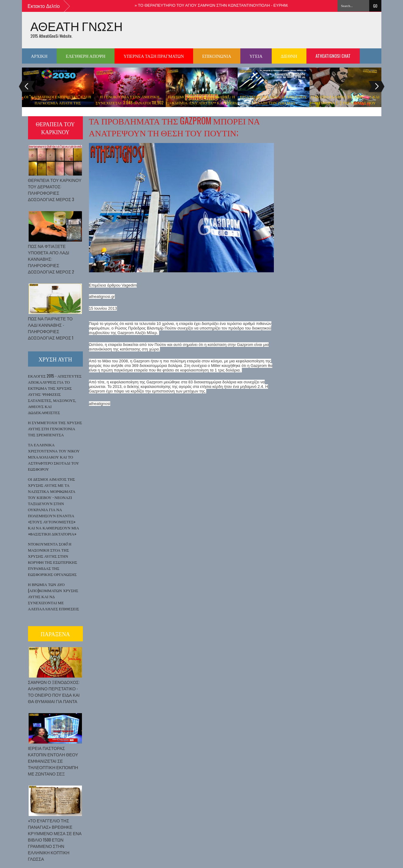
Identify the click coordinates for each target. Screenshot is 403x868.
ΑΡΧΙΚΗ (39, 56)
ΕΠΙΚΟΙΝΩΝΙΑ (217, 56)
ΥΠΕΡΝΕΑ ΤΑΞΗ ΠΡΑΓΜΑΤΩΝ (154, 56)
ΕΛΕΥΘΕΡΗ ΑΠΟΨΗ (86, 56)
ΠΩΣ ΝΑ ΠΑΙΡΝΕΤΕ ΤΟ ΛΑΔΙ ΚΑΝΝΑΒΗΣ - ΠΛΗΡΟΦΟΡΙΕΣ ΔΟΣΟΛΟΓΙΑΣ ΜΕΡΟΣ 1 (51, 328)
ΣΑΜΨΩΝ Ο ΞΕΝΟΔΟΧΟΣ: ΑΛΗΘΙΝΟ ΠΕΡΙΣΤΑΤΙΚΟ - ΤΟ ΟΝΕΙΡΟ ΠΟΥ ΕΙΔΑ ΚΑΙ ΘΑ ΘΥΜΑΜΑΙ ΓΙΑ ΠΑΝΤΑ (54, 692)
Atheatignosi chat (333, 56)
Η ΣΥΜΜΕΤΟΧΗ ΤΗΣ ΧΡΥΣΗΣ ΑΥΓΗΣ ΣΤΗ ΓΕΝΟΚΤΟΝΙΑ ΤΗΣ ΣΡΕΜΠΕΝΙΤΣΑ (55, 428)
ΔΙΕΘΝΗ (289, 56)
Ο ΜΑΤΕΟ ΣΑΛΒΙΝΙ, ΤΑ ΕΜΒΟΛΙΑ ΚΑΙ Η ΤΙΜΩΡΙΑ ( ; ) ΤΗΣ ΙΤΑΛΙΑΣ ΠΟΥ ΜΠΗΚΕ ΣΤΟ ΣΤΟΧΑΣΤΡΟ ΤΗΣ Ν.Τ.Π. (345, 103)
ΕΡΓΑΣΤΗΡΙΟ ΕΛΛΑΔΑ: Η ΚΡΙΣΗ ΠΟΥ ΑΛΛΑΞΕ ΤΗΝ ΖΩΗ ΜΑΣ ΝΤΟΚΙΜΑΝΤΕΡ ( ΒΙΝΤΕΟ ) (274, 103)
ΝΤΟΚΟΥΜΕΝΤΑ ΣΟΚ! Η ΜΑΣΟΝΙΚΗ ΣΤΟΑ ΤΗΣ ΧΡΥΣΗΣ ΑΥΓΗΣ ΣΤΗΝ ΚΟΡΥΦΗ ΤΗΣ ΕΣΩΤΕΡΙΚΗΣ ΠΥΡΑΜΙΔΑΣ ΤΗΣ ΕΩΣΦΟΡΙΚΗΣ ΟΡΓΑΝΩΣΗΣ (53, 559)
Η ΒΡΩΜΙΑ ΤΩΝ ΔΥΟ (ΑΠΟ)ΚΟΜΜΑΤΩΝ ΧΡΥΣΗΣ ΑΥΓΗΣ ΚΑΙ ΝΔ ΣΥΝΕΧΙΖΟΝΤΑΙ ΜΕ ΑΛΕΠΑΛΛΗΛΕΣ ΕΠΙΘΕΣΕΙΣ (54, 596)
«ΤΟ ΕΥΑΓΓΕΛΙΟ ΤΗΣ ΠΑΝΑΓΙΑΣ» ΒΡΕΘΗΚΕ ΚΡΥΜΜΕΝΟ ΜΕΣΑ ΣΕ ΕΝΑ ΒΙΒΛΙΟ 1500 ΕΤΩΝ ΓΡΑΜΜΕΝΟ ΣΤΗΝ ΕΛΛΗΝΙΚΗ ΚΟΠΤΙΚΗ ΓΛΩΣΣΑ (55, 840)
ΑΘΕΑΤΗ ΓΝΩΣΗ (77, 26)
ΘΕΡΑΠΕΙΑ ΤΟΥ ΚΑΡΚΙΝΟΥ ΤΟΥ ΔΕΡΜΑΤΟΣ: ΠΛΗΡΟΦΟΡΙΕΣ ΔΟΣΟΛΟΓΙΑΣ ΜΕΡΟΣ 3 (55, 190)
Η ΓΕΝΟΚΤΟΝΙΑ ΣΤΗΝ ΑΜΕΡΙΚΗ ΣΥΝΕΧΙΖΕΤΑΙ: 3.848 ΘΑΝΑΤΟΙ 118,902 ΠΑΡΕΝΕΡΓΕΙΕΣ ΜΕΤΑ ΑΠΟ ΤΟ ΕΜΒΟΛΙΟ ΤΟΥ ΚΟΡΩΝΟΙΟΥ (130, 106)
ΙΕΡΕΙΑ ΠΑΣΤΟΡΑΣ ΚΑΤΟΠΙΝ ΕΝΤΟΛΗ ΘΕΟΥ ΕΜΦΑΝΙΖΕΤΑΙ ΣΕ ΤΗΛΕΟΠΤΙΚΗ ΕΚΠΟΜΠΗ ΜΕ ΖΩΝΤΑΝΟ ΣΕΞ (53, 761)
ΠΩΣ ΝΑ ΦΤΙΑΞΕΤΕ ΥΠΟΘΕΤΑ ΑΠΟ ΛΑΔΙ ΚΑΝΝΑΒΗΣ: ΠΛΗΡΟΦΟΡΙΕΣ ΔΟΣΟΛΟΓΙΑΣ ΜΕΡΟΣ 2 (51, 259)
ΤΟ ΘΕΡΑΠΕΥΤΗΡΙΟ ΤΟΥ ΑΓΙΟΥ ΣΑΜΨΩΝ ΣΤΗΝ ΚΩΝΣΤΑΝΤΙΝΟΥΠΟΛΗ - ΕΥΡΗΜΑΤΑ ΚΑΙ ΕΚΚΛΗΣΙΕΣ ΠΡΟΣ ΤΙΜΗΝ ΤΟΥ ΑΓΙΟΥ (257, 5)
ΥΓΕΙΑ (256, 56)
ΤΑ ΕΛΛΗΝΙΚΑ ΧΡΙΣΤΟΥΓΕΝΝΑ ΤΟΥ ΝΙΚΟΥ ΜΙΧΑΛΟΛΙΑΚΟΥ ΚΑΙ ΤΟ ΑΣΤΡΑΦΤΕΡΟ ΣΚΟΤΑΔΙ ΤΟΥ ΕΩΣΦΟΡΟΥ (54, 457)
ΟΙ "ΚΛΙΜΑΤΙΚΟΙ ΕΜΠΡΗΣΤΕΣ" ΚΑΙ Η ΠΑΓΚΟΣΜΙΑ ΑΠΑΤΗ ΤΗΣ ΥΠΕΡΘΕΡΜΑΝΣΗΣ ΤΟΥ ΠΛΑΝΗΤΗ (58, 103)
